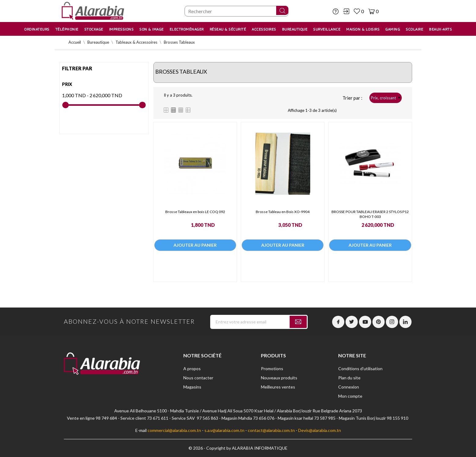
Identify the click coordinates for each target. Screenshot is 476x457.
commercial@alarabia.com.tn (174, 430)
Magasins (192, 387)
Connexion (349, 387)
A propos (192, 369)
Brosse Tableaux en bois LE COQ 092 (195, 212)
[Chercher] (236, 11)
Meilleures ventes (278, 387)
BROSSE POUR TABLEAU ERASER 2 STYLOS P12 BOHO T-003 (370, 214)
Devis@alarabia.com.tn (320, 430)
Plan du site (349, 378)
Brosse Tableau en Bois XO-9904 (283, 212)
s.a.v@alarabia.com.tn (224, 430)
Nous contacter (198, 378)
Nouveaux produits (279, 378)
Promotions (272, 369)
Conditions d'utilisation (360, 369)
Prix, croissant (386, 98)
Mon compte (350, 396)
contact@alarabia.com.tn (271, 430)
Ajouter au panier (195, 247)
